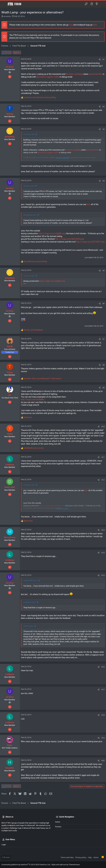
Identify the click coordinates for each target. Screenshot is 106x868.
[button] (4, 4)
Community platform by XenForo (26, 865)
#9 (104, 388)
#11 (103, 457)
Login (4, 845)
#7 (104, 339)
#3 (104, 129)
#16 (103, 667)
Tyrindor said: (29, 186)
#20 (103, 761)
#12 (103, 480)
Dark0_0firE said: (30, 581)
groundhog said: (30, 215)
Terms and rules (67, 857)
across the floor (95, 74)
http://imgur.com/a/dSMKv (33, 399)
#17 (103, 690)
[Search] (102, 4)
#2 (104, 107)
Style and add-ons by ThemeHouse (66, 865)
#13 (103, 530)
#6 (104, 304)
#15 (103, 575)
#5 (104, 271)
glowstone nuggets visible (48, 77)
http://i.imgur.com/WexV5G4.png (69, 239)
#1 (104, 59)
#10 (103, 427)
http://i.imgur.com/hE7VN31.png (90, 242)
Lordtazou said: (30, 602)
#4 (104, 181)
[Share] (100, 59)
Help (90, 857)
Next (16, 53)
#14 (103, 553)
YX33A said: (28, 626)
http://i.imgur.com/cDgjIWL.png (52, 233)
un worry (7, 16)
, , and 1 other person (43, 378)
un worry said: (29, 134)
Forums (58, 827)
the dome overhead (74, 74)
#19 (103, 738)
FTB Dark (6, 857)
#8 (104, 365)
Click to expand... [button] (63, 158)
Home (58, 822)
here (71, 25)
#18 (103, 715)
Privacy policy (81, 857)
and (35, 261)
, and (40, 97)
